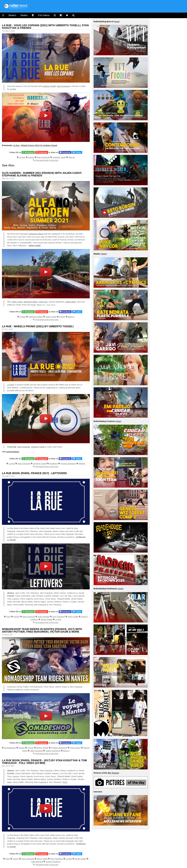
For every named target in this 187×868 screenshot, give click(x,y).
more (117, 21)
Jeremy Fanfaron (53, 862)
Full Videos (44, 15)
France (31, 157)
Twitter (78, 152)
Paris (8, 617)
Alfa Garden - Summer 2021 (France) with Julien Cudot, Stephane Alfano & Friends (42, 174)
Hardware (54, 464)
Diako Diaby (71, 302)
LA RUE (11, 385)
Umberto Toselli (49, 86)
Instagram (43, 152)
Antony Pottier (42, 748)
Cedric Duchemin (53, 751)
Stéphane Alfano (36, 234)
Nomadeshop (10, 748)
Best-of (72, 157)
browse (115, 773)
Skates (24, 15)
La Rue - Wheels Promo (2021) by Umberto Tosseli (35, 145)
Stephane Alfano (31, 302)
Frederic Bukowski (59, 748)
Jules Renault (44, 617)
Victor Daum (75, 748)
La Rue (13, 89)
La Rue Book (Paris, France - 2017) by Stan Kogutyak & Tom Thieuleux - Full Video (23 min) (44, 762)
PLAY (65, 782)
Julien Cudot (34, 245)
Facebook (66, 152)
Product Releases (68, 464)
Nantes (22, 748)
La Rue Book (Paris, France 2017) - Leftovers (34, 473)
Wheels (82, 464)
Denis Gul (43, 302)
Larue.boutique (13, 452)
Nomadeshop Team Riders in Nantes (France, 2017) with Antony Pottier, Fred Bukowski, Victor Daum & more (42, 630)
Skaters (12, 15)
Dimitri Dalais (46, 619)
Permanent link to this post (47, 160)
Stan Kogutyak (63, 86)
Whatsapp (29, 152)
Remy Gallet (73, 617)
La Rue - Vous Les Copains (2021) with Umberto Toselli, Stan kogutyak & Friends (45, 27)
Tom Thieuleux (59, 617)
